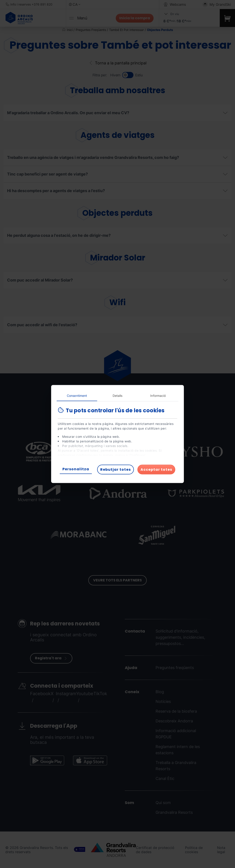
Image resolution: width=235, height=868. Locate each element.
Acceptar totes (156, 470)
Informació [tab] (158, 396)
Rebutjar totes (116, 470)
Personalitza (76, 469)
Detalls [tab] (118, 396)
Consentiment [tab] (77, 396)
